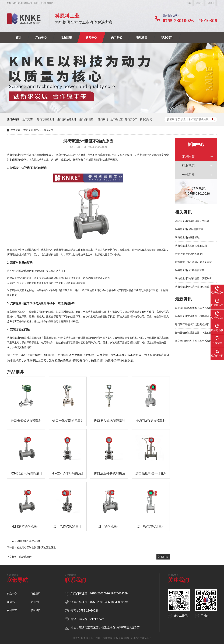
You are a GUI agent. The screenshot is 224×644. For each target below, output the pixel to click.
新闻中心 (91, 37)
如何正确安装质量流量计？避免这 (193, 333)
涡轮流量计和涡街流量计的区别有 (193, 278)
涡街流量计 (25, 557)
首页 (19, 37)
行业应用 (66, 37)
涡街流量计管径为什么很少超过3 (193, 287)
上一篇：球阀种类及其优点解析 (24, 541)
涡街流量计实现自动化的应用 (191, 246)
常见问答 (49, 130)
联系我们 (167, 37)
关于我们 (117, 37)
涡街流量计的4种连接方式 (189, 229)
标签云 (200, 3)
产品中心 (41, 37)
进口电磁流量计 (46, 119)
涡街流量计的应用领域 (187, 237)
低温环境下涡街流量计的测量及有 (193, 262)
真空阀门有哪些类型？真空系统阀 (193, 308)
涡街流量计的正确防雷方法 (190, 270)
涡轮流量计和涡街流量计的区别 (192, 221)
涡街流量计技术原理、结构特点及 (193, 316)
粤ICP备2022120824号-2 (138, 638)
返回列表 (163, 557)
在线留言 (142, 37)
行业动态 (188, 165)
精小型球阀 (146, 119)
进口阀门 (103, 119)
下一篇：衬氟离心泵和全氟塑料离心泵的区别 (31, 547)
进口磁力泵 (117, 119)
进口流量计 (29, 119)
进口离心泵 (131, 119)
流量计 (211, 3)
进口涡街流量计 (87, 119)
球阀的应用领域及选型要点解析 (192, 324)
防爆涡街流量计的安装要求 (190, 254)
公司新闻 (188, 175)
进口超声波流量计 (66, 119)
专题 (189, 3)
